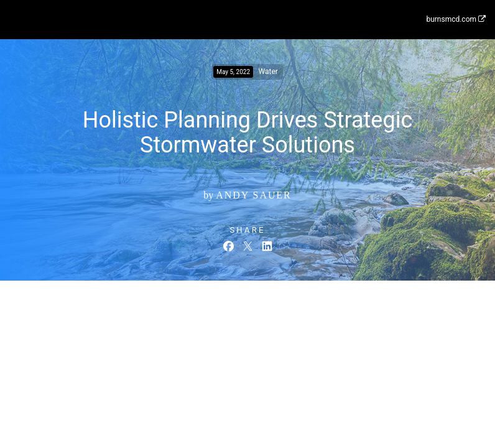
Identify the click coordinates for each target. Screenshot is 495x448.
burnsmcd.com (456, 19)
